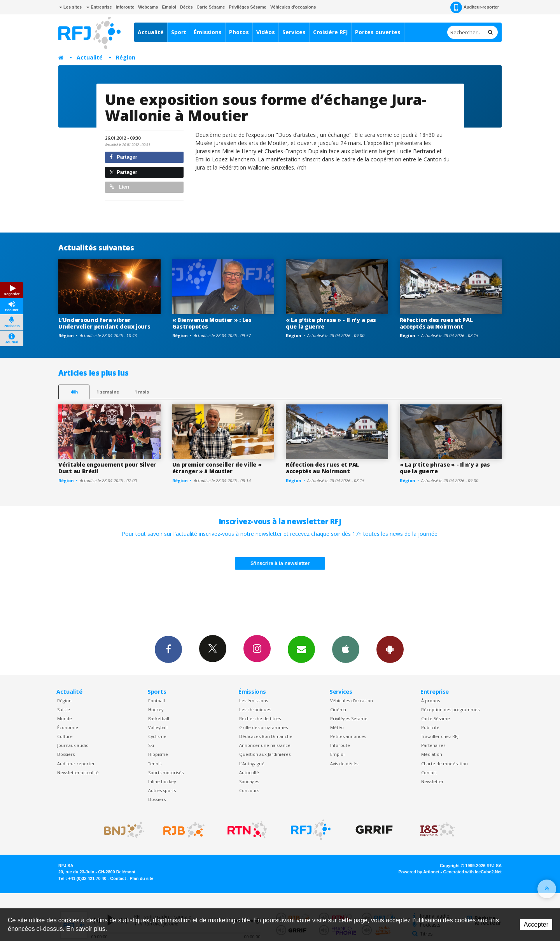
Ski (151, 745)
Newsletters (301, 649)
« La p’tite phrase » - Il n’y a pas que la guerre (331, 323)
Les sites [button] (70, 7)
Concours (249, 790)
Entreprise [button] (99, 7)
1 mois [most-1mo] (142, 392)
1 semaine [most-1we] (108, 392)
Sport (179, 32)
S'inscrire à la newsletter (280, 563)
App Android (390, 649)
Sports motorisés (166, 772)
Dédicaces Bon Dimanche (266, 736)
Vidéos (266, 32)
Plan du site (141, 878)
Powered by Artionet (419, 872)
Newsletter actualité (78, 772)
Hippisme (158, 754)
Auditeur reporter (76, 763)
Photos (239, 32)
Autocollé (249, 772)
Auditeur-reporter (475, 7)
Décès (186, 7)
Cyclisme (157, 736)
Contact (429, 772)
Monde (65, 718)
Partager (123, 157)
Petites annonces (348, 736)
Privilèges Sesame (349, 718)
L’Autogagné (252, 763)
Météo (337, 727)
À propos (430, 701)
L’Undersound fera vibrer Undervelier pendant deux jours (104, 323)
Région (126, 57)
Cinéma (338, 709)
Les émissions (254, 701)
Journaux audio (73, 745)
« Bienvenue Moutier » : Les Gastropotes (212, 323)
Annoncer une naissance (265, 745)
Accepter (536, 924)
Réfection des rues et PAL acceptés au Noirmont (436, 323)
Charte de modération (444, 763)
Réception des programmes (450, 709)
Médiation (432, 754)
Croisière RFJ (330, 32)
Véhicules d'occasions (293, 7)
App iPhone (346, 649)
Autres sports (162, 790)
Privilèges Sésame (248, 7)
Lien (119, 187)
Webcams (148, 7)
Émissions (208, 32)
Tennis (155, 763)
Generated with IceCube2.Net (472, 872)
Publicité (430, 727)
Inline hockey (162, 781)
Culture (65, 736)
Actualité (151, 32)
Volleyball (158, 727)
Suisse (64, 709)
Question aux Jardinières (265, 754)
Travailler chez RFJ (440, 736)
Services (294, 32)
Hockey (156, 709)
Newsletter (432, 781)
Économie (68, 727)
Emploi (169, 7)
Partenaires (433, 745)
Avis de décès (344, 763)
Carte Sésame (211, 7)
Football (157, 701)
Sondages (249, 781)
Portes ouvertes (378, 32)
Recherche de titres (260, 718)
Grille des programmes (263, 727)
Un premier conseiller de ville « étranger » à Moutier (217, 468)
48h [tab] (74, 392)
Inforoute (125, 7)
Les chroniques (255, 709)
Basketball (159, 718)
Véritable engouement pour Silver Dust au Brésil (107, 468)
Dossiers (66, 754)
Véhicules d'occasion (352, 701)
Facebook (168, 649)
